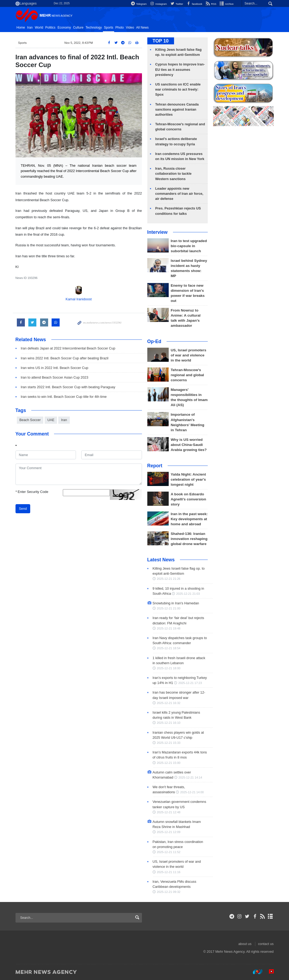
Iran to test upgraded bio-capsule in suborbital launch (189, 246)
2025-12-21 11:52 (169, 852)
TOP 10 (161, 41)
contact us (266, 944)
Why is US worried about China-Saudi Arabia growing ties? (189, 445)
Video (130, 28)
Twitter (176, 4)
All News (142, 28)
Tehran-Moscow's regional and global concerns (188, 375)
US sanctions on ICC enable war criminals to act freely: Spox (178, 89)
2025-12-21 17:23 (190, 683)
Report (155, 466)
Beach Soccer (30, 420)
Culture (78, 28)
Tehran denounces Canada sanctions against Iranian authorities (177, 109)
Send (23, 509)
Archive (226, 4)
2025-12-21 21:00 (169, 608)
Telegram (138, 4)
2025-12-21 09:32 (169, 892)
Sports (109, 28)
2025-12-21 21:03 (188, 594)
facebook (194, 4)
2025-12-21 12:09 (169, 832)
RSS (211, 4)
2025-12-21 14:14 (190, 777)
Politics (50, 28)
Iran (30, 28)
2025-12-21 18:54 (169, 648)
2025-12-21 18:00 (169, 668)
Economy (64, 28)
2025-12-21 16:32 (169, 703)
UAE (51, 420)
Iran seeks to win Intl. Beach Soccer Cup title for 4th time (64, 397)
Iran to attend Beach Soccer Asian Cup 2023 (55, 377)
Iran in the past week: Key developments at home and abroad (189, 519)
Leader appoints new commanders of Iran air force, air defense (179, 194)
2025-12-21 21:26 (169, 579)
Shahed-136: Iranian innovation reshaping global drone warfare (189, 539)
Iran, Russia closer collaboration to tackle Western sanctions (174, 174)
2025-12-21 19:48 (169, 628)
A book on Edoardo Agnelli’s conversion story (188, 499)
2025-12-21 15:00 (169, 763)
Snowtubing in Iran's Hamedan (176, 603)
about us (245, 944)
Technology (94, 28)
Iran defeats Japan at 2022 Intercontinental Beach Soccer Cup (68, 348)
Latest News (161, 560)
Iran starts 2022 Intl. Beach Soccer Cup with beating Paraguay (68, 387)
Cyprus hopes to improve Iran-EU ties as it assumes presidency (180, 69)
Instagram (158, 4)
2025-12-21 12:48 (169, 812)
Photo (119, 28)
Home (21, 28)
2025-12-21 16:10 (169, 723)
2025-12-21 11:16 (169, 872)
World (39, 28)
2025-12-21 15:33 (169, 743)
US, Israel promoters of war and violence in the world (189, 355)
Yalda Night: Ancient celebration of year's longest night (188, 479)
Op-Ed (154, 341)
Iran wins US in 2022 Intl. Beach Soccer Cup (55, 368)
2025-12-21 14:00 (192, 792)
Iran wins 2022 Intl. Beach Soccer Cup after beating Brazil (65, 358)
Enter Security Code (32, 492)
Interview (157, 232)
